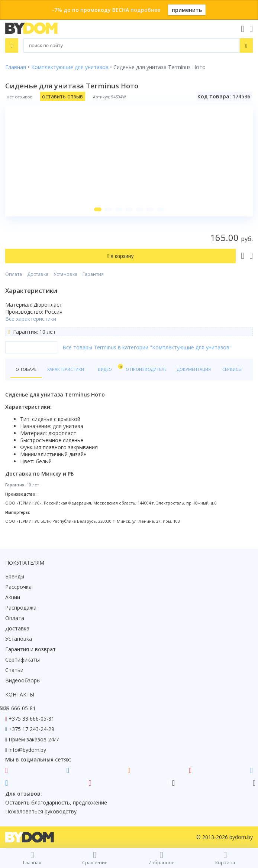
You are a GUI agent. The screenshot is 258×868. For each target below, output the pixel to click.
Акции (13, 597)
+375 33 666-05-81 (31, 719)
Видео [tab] (109, 368)
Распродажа (21, 608)
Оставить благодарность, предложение (56, 802)
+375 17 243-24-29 (31, 729)
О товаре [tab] (26, 369)
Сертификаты (22, 660)
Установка (65, 274)
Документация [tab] (194, 369)
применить (187, 10)
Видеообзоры (23, 680)
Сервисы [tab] (232, 369)
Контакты (20, 694)
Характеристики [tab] (66, 369)
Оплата (14, 274)
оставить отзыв (62, 96)
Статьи (14, 670)
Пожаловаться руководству (41, 811)
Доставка (38, 274)
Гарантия (93, 274)
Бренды (15, 576)
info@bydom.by (27, 750)
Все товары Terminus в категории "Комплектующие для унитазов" (147, 347)
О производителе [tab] (146, 369)
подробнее (145, 10)
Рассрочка (18, 587)
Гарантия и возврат (30, 649)
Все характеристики (31, 319)
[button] (98, 209)
